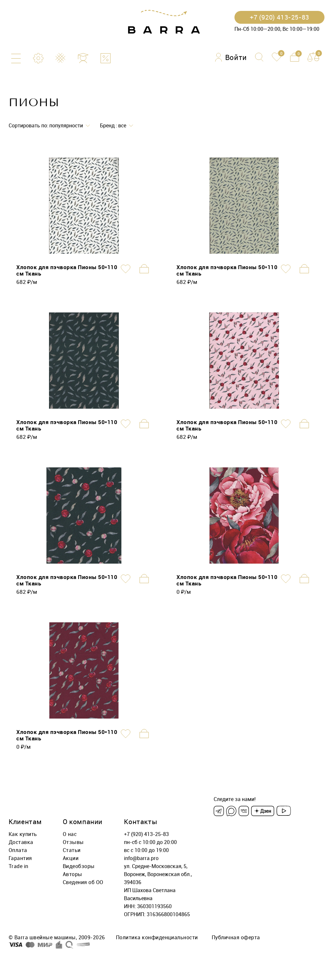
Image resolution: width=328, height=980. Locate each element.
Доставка (21, 842)
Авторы (73, 874)
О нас (70, 834)
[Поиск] (259, 57)
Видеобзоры (79, 866)
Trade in (19, 866)
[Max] (231, 811)
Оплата (18, 850)
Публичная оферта (236, 937)
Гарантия (20, 858)
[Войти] (231, 57)
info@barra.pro (141, 858)
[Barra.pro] (164, 22)
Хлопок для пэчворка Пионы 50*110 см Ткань (67, 270)
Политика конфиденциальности (157, 937)
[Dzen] (263, 811)
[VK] (244, 811)
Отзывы (73, 842)
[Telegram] (219, 811)
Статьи (72, 850)
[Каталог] (16, 58)
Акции (71, 858)
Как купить (23, 834)
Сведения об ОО (83, 882)
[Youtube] (284, 811)
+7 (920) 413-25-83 (146, 834)
